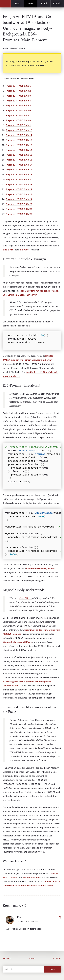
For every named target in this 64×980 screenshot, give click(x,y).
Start (17, 4)
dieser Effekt (25, 598)
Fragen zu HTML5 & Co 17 (19, 165)
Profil (44, 4)
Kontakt (57, 4)
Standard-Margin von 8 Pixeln (18, 642)
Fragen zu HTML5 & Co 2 (18, 91)
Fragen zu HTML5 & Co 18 (19, 170)
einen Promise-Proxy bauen (40, 568)
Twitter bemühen (31, 877)
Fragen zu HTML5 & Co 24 (19, 199)
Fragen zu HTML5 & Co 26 (19, 209)
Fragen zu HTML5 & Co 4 (18, 101)
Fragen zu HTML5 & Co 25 (19, 204)
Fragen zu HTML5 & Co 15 (19, 155)
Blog (31, 4)
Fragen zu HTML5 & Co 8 (18, 120)
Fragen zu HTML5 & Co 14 (19, 150)
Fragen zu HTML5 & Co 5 (18, 105)
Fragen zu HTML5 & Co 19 (19, 174)
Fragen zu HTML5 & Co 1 (18, 86)
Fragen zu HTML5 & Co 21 (19, 184)
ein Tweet (25, 250)
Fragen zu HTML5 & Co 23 (19, 194)
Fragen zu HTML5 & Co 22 (19, 189)
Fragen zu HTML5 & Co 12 (19, 140)
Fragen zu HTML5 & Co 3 (18, 96)
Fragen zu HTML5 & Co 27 (19, 214)
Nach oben (7, 958)
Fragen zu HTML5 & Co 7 (18, 115)
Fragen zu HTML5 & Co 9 (18, 125)
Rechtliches (57, 958)
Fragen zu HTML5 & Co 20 (19, 179)
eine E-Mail (8, 250)
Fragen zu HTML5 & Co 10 (19, 130)
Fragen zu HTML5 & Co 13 (19, 145)
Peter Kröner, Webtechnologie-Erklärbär (5, 4)
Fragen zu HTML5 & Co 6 (18, 110)
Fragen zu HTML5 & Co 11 (19, 135)
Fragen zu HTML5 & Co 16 (19, 160)
